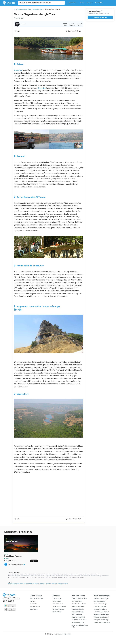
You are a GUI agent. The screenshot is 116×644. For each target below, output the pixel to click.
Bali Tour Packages (100, 601)
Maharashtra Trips (38, 10)
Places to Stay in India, (62, 576)
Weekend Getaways (58, 609)
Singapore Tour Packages (101, 620)
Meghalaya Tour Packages (102, 612)
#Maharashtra (16, 584)
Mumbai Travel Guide (78, 606)
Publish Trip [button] (100, 3)
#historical (42, 584)
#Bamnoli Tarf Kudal (29, 584)
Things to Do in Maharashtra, (23, 576)
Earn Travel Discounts (37, 598)
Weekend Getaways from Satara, (16, 574)
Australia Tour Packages (101, 617)
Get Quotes (34, 561)
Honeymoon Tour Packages (102, 622)
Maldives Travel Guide (78, 617)
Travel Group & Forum (59, 606)
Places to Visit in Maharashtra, (83, 574)
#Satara (10, 584)
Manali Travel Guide (78, 609)
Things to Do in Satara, (57, 574)
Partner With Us (35, 606)
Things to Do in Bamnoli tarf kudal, (60, 577)
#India (22, 584)
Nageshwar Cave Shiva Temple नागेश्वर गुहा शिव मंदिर (37, 308)
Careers (33, 601)
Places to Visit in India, (75, 576)
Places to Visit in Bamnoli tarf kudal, (42, 577)
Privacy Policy (67, 634)
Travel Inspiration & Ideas (79, 598)
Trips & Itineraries (58, 604)
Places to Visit (57, 612)
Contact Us (34, 604)
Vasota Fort (18, 70)
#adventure (48, 584)
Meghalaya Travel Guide (79, 620)
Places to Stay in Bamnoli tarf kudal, (23, 577)
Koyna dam (42, 88)
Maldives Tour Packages (101, 598)
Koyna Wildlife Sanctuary (29, 266)
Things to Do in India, (50, 576)
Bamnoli (20, 156)
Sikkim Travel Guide (78, 622)
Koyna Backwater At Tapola (30, 197)
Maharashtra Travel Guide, (37, 576)
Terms (60, 634)
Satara (19, 64)
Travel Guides (57, 601)
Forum (82, 3)
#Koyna (37, 584)
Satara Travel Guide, (69, 574)
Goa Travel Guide (77, 601)
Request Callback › (100, 17)
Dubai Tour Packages (100, 606)
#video (66, 584)
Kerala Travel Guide (78, 612)
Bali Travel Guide (77, 614)
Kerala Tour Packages (100, 609)
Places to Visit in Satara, (31, 574)
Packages (90, 3)
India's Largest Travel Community (11, 598)
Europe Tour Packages (101, 604)
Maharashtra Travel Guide (24, 10)
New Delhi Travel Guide (79, 604)
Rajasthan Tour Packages (101, 614)
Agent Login (34, 609)
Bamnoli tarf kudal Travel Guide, (78, 577)
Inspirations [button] (73, 3)
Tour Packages (57, 598)
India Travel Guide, (86, 576)
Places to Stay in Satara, (45, 574)
